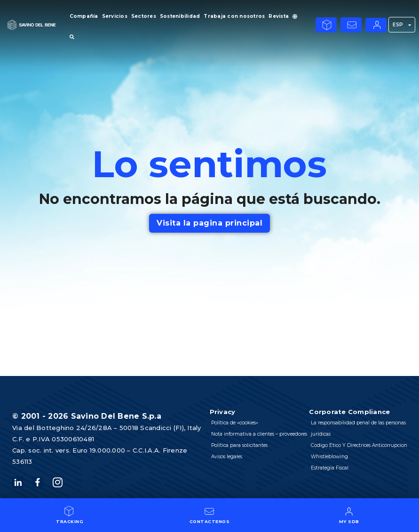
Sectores (144, 16)
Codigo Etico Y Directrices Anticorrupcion (359, 445)
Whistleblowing (330, 457)
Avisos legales (227, 468)
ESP (402, 25)
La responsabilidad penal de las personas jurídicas (359, 428)
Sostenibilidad (180, 16)
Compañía (84, 16)
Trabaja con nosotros (234, 16)
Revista (279, 16)
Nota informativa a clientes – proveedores (245, 440)
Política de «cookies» (235, 423)
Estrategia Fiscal (330, 468)
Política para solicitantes (240, 457)
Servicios (115, 16)
